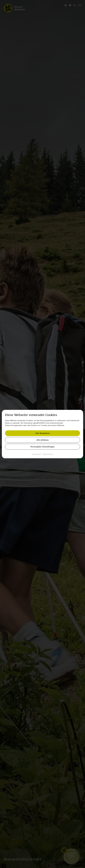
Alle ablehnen (43, 440)
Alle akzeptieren (43, 433)
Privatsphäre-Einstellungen (42, 446)
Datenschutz (48, 454)
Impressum (36, 454)
